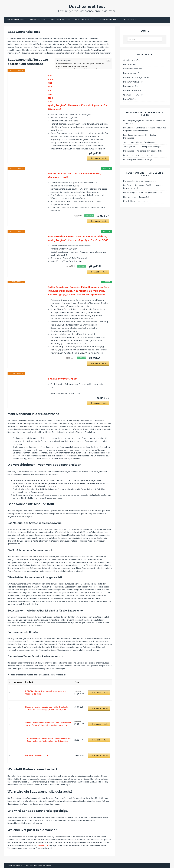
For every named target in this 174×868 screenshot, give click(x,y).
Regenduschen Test (91, 20)
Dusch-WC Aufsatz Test (133, 82)
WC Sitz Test (139, 20)
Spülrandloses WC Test (133, 95)
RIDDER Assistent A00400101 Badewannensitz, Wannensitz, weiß (74, 176)
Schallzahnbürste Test (132, 69)
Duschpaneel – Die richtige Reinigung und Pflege (144, 151)
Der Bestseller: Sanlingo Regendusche (139, 181)
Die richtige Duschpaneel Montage (138, 160)
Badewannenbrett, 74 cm (63, 379)
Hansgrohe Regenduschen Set (136, 197)
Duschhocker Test (131, 86)
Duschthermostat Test (132, 73)
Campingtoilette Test (132, 60)
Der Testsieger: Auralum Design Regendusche (143, 193)
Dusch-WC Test (130, 99)
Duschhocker (43, 846)
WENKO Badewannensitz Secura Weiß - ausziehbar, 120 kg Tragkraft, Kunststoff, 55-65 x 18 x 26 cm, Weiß (78, 239)
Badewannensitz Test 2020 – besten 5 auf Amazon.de (81, 64)
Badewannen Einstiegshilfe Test (136, 78)
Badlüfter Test (40, 20)
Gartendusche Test (64, 20)
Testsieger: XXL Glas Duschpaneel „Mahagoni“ (143, 147)
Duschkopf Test (130, 65)
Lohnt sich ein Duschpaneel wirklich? (139, 156)
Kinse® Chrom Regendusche (136, 201)
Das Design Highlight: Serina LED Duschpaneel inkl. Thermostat (145, 122)
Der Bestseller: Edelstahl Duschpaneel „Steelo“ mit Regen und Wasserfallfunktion (144, 129)
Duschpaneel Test (17, 20)
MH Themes (47, 866)
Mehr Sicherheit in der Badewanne (73, 67)
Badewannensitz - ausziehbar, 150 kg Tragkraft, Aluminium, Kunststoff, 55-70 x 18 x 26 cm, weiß (78, 93)
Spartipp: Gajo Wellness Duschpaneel (139, 142)
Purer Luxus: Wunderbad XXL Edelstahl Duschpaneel (140, 137)
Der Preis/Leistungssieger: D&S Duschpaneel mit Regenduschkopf (144, 187)
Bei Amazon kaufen (99, 159)
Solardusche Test (117, 20)
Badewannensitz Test (132, 91)
